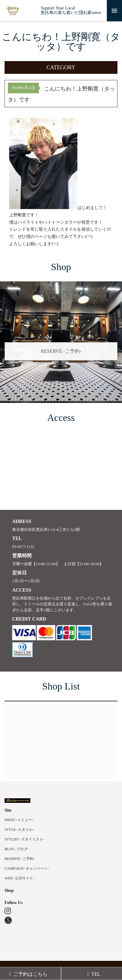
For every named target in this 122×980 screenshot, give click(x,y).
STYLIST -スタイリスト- (24, 839)
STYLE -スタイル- (19, 830)
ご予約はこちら (28, 974)
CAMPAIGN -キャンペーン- (27, 868)
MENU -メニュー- (19, 820)
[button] (61, 67)
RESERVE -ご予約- (61, 351)
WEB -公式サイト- (19, 878)
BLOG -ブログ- (17, 849)
